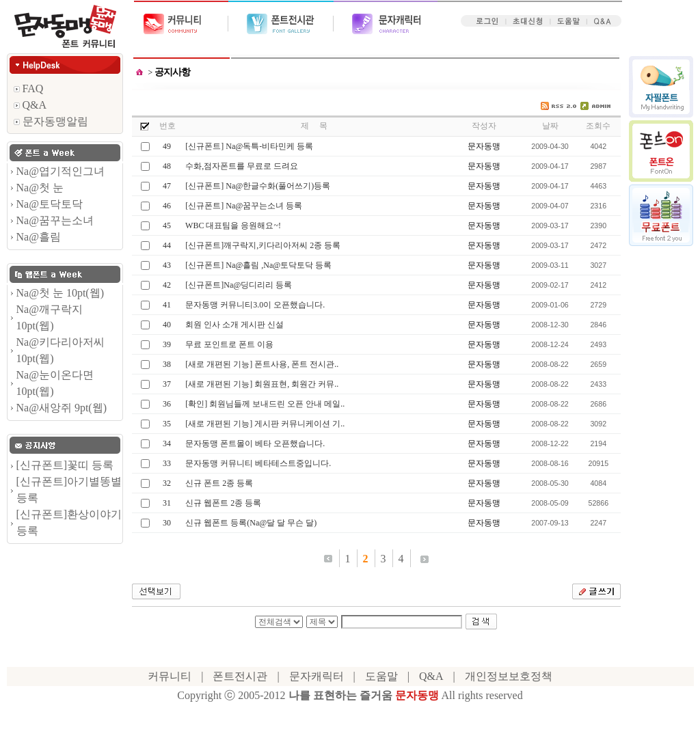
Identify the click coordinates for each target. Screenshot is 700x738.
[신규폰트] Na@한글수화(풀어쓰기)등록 (258, 186)
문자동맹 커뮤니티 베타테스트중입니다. (258, 463)
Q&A (30, 105)
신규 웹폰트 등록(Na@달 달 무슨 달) (251, 523)
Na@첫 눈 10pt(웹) (60, 293)
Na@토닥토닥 (50, 204)
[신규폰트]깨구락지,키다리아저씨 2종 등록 (263, 245)
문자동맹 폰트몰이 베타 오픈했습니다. (255, 443)
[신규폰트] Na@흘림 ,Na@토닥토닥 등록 (258, 265)
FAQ (29, 88)
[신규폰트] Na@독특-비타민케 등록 (249, 146)
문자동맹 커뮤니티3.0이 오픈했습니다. (255, 305)
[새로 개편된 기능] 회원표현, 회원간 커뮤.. (262, 384)
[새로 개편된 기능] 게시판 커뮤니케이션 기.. (265, 424)
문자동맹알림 (51, 121)
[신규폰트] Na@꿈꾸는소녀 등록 (244, 206)
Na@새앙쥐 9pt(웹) (62, 408)
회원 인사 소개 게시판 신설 (234, 325)
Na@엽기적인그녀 (60, 171)
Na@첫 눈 (40, 188)
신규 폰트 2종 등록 (219, 483)
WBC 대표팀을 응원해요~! (233, 225)
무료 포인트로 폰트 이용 (229, 344)
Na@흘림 (39, 237)
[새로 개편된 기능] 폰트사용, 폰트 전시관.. (262, 364)
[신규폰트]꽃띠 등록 (65, 465)
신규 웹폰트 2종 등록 (223, 503)
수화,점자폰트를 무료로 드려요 (242, 166)
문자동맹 (484, 146)
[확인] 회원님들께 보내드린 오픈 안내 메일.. (265, 404)
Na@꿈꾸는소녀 (55, 220)
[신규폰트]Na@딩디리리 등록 (239, 285)
